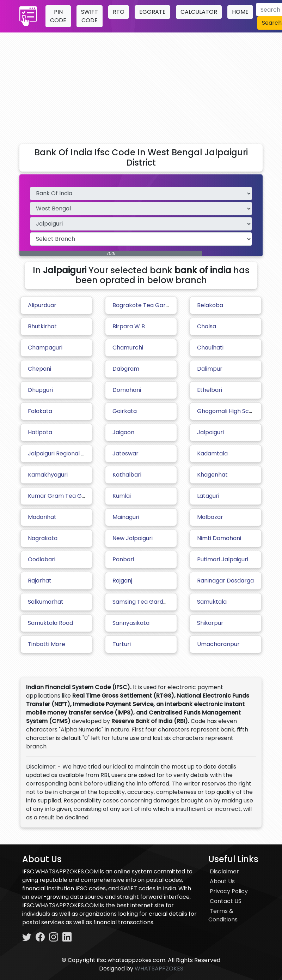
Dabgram (126, 369)
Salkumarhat (46, 602)
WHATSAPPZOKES (159, 969)
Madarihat (42, 517)
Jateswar (125, 453)
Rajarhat (40, 581)
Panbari (123, 559)
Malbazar (210, 517)
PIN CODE (58, 16)
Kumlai (122, 496)
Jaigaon (123, 432)
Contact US (226, 901)
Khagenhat (212, 475)
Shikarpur (210, 623)
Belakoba (210, 305)
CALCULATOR (199, 12)
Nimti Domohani (219, 538)
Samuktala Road (50, 623)
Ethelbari (210, 390)
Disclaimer (224, 871)
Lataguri (208, 496)
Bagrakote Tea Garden (144, 305)
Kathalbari (127, 475)
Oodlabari (42, 559)
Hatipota (40, 432)
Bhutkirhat (42, 326)
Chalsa (207, 326)
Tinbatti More (47, 644)
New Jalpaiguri (133, 538)
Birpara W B (129, 326)
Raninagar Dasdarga (225, 581)
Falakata (40, 411)
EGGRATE (152, 12)
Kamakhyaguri (48, 475)
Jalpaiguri (210, 432)
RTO (119, 12)
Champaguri (45, 348)
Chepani (39, 369)
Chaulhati (210, 348)
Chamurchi (128, 348)
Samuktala (212, 602)
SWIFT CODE (90, 16)
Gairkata (125, 411)
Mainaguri (126, 517)
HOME (240, 12)
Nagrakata (43, 538)
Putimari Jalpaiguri (223, 559)
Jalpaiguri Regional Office (63, 453)
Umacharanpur (218, 644)
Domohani (127, 390)
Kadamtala (212, 453)
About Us (222, 881)
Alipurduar (42, 305)
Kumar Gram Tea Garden (63, 496)
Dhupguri (40, 390)
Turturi (122, 644)
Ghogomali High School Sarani (238, 411)
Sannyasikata (131, 623)
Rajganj (122, 581)
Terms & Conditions (223, 915)
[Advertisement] (141, 85)
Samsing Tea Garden (141, 602)
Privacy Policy (229, 891)
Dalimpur (210, 369)
